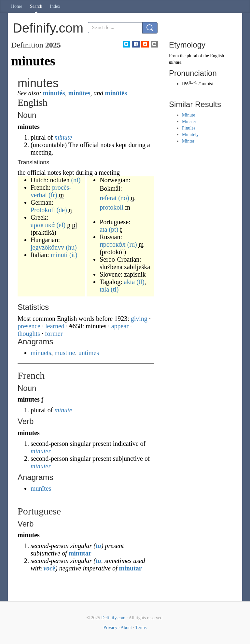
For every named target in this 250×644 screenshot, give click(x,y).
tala (104, 289)
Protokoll (43, 210)
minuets (41, 353)
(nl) (76, 180)
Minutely (190, 135)
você (49, 568)
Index (55, 6)
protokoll (111, 207)
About (126, 628)
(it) (73, 255)
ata (103, 229)
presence (29, 326)
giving (139, 319)
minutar (80, 553)
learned (55, 326)
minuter (41, 451)
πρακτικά (43, 225)
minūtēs (116, 93)
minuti (59, 255)
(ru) (132, 244)
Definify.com (113, 618)
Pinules (189, 128)
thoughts (29, 334)
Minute (188, 115)
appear (120, 326)
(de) (62, 210)
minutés (54, 93)
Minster (189, 122)
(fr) (53, 195)
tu (98, 546)
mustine (65, 353)
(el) (61, 225)
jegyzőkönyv (47, 247)
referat (108, 198)
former (54, 334)
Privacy (111, 628)
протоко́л (113, 244)
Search (36, 6)
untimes (89, 353)
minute (63, 137)
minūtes (79, 93)
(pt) (113, 229)
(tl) (140, 282)
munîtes (41, 488)
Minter (188, 141)
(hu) (71, 247)
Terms (141, 628)
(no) (124, 198)
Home (17, 6)
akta (129, 282)
